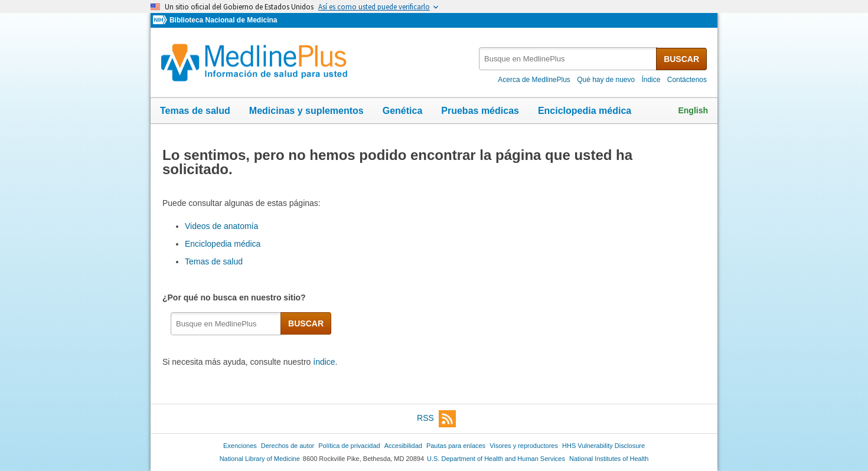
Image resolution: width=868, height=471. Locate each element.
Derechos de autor (288, 446)
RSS (436, 419)
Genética (403, 111)
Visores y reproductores (524, 446)
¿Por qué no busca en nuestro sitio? (236, 297)
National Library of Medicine (260, 459)
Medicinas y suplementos (306, 111)
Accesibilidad (403, 446)
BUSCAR (681, 59)
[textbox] (568, 59)
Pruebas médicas (480, 111)
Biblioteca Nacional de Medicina (223, 20)
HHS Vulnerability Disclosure (603, 446)
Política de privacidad (349, 446)
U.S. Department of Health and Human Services (496, 459)
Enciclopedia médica (585, 111)
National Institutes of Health (609, 459)
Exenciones (240, 446)
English (693, 110)
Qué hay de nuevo (606, 80)
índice (324, 362)
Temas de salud (195, 111)
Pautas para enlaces (456, 446)
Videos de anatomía (221, 226)
